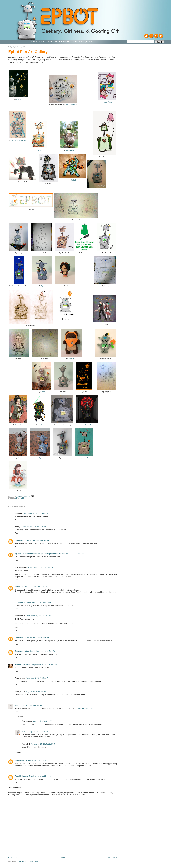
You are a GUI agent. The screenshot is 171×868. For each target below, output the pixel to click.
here (69, 425)
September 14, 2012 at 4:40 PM (36, 540)
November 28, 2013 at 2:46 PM (43, 744)
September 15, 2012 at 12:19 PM (39, 616)
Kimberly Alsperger (23, 665)
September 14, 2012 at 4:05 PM (36, 513)
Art (17, 498)
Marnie (18, 587)
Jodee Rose (19, 425)
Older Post (113, 857)
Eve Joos (20, 99)
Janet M (85, 458)
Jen (16, 705)
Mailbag (23, 498)
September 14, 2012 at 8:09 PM (41, 567)
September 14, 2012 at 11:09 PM (40, 602)
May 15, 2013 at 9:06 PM (39, 732)
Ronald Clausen (22, 776)
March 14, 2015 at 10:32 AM (40, 776)
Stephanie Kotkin (22, 651)
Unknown (19, 540)
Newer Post (13, 857)
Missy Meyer (108, 102)
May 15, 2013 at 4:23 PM (36, 692)
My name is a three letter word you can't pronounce (37, 554)
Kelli (19, 458)
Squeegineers (85, 41)
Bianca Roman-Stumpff (19, 140)
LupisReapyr (20, 602)
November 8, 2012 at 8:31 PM (38, 678)
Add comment (15, 788)
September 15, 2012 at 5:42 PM (45, 665)
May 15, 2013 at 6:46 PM (43, 721)
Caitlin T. (40, 151)
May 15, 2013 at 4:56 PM (32, 705)
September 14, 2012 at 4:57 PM (72, 554)
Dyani (43, 286)
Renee (43, 392)
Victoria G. (88, 425)
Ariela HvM (19, 760)
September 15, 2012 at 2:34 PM (36, 638)
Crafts (74, 41)
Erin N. (40, 425)
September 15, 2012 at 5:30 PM (43, 651)
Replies (21, 717)
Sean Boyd (70, 151)
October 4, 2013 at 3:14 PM (36, 760)
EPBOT (69, 18)
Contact (50, 41)
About (41, 41)
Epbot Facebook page (85, 708)
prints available (71, 105)
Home (34, 41)
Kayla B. (74, 180)
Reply (17, 520)
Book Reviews (62, 41)
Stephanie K (73, 359)
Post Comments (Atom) (28, 861)
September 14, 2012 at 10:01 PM (34, 587)
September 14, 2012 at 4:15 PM (33, 527)
